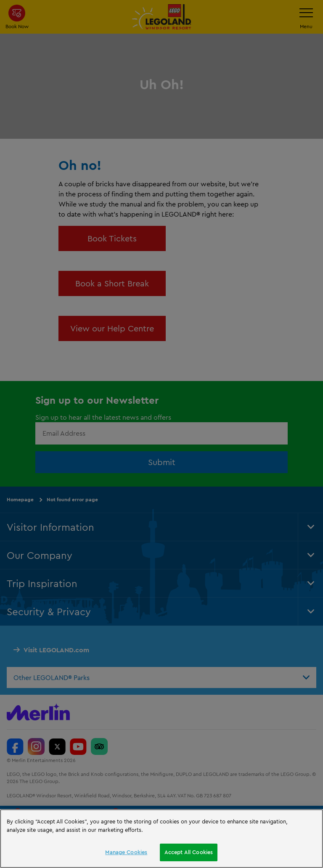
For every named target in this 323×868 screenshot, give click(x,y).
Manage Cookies (126, 852)
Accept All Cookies (189, 852)
